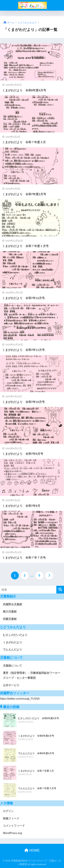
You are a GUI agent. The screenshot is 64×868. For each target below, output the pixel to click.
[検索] (60, 590)
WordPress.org (12, 833)
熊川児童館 (10, 612)
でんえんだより (12, 650)
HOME (32, 850)
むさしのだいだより (15, 635)
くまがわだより (12, 642)
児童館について (12, 666)
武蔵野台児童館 (12, 604)
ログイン (8, 811)
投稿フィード (11, 818)
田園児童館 (10, 619)
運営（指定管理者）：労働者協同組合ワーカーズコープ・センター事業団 (32, 675)
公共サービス (11, 685)
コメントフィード (14, 826)
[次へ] (49, 575)
